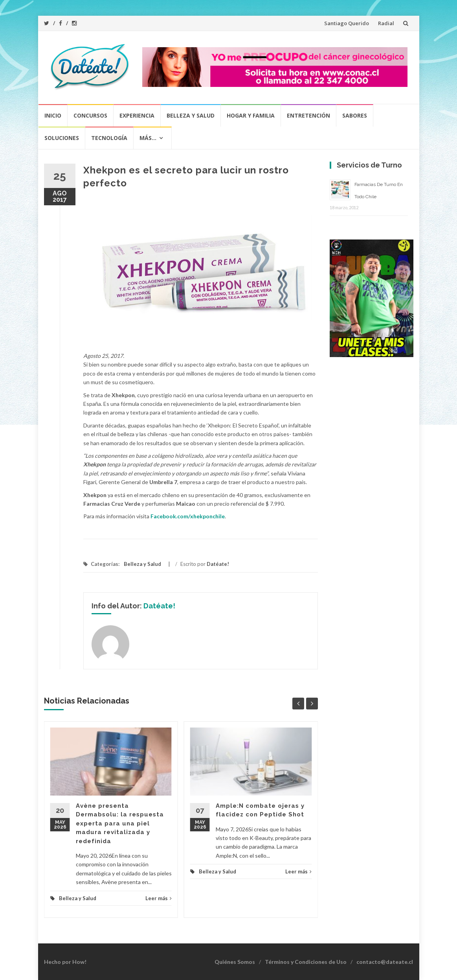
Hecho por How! (65, 962)
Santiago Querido (347, 23)
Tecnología (109, 138)
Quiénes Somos (235, 962)
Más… (148, 138)
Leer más (159, 898)
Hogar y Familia (251, 115)
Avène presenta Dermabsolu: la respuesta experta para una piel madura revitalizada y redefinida (120, 823)
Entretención (308, 115)
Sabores (355, 115)
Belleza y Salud (191, 115)
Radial (386, 23)
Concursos (90, 115)
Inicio (53, 115)
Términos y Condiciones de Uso (306, 962)
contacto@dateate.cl (385, 962)
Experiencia (137, 115)
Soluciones (62, 138)
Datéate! (218, 564)
